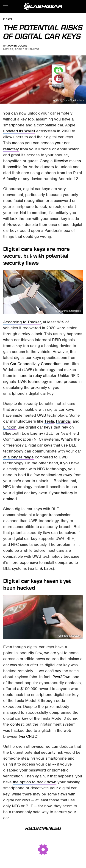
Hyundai (63, 421)
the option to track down (35, 782)
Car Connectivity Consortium (36, 364)
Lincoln (10, 427)
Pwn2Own (61, 677)
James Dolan (17, 46)
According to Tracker (22, 322)
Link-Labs (44, 568)
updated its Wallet (19, 131)
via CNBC (29, 736)
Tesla (49, 421)
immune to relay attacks (35, 376)
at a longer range (18, 457)
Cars (8, 20)
